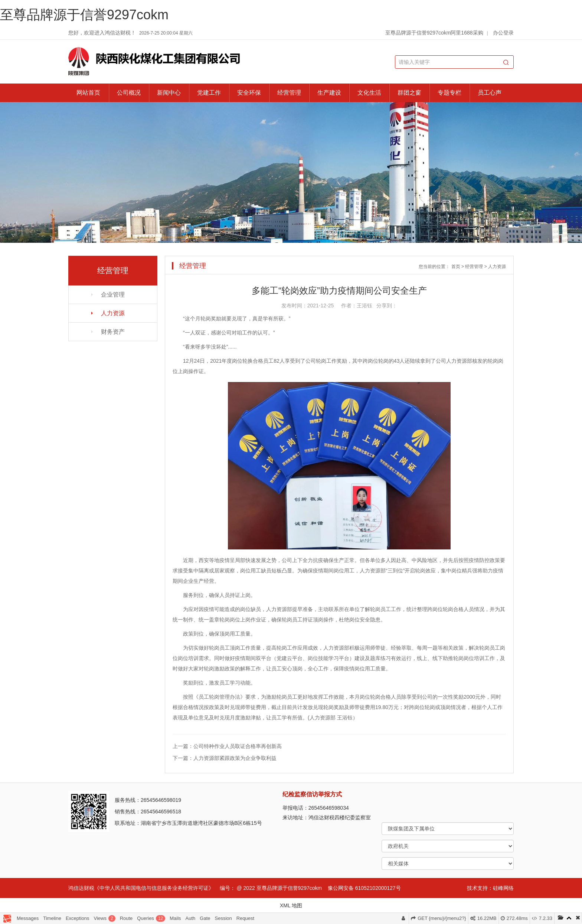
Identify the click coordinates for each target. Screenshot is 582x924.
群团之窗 (409, 93)
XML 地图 (291, 905)
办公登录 (503, 33)
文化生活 (369, 93)
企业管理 (113, 295)
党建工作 (209, 93)
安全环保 (249, 93)
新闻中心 (169, 93)
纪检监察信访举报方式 (312, 794)
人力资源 (113, 313)
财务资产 (113, 332)
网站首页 (88, 93)
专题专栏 (449, 93)
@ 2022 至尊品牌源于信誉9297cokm (279, 888)
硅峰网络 (503, 888)
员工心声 (490, 93)
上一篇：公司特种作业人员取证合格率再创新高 (227, 746)
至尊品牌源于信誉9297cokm (84, 15)
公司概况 (129, 93)
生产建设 (329, 93)
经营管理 (289, 93)
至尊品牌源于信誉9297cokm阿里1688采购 (434, 33)
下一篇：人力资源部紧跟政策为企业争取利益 (225, 758)
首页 (456, 267)
